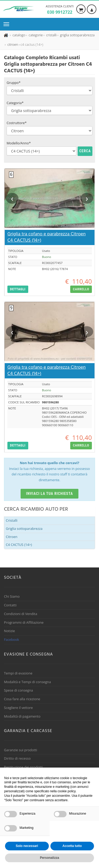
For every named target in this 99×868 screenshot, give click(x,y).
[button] (18, 282)
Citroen (12, 529)
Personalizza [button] (49, 858)
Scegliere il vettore (18, 700)
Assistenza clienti (60, 10)
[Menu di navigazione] (8, 24)
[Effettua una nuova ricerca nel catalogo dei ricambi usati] (18, 33)
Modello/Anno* (19, 136)
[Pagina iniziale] (6, 33)
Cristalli (12, 513)
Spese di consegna (18, 683)
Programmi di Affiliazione (24, 615)
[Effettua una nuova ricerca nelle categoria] (35, 33)
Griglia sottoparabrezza (24, 521)
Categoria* (15, 95)
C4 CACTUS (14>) (19, 537)
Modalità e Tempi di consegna (27, 674)
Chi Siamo (12, 589)
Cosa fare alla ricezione (22, 692)
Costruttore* (17, 115)
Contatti (10, 598)
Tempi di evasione (18, 666)
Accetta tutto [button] (72, 846)
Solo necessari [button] (27, 846)
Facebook (11, 632)
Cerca (85, 144)
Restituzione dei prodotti (23, 760)
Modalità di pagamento (22, 709)
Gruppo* (14, 75)
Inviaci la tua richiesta (50, 486)
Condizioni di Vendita (21, 606)
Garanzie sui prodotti (20, 742)
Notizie (10, 623)
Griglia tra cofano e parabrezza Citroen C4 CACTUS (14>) (46, 230)
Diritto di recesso (17, 751)
